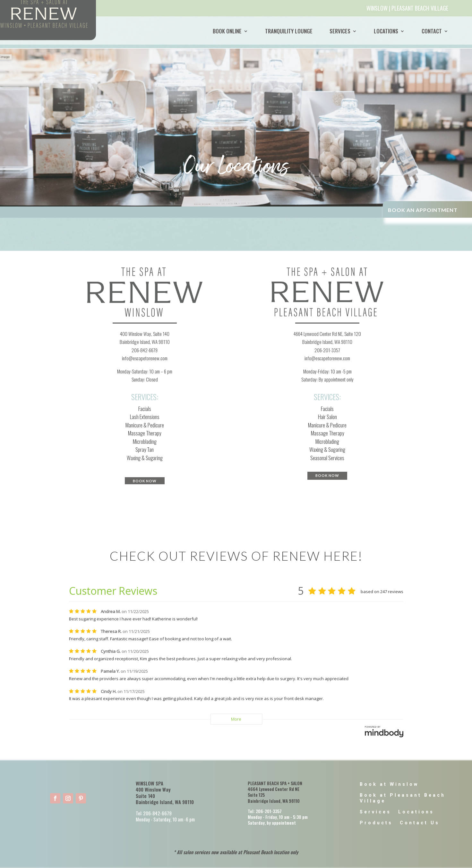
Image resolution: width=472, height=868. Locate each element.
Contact (432, 31)
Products (376, 823)
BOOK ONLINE (227, 31)
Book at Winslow (389, 784)
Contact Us (420, 823)
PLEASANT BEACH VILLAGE (420, 8)
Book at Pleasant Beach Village (403, 798)
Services (340, 31)
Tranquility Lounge (289, 31)
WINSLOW (377, 8)
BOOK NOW (145, 481)
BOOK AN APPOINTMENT (423, 210)
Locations (386, 31)
